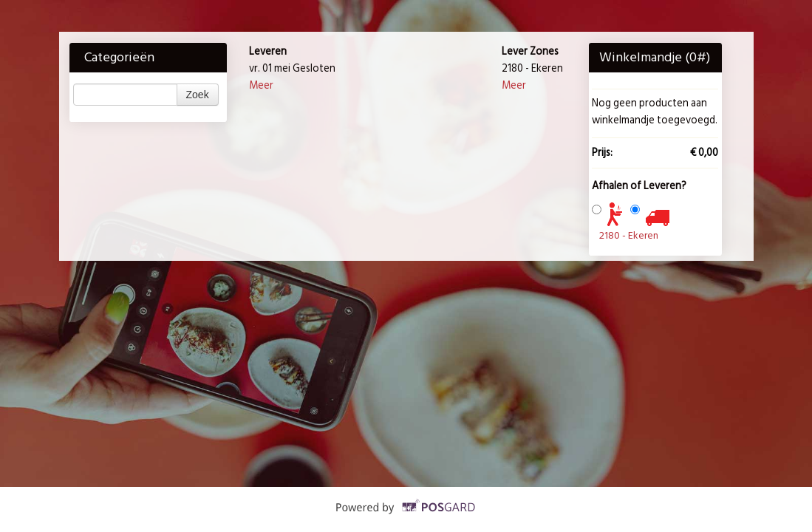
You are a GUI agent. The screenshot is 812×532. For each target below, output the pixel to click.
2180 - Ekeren (629, 235)
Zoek (198, 95)
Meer (261, 85)
